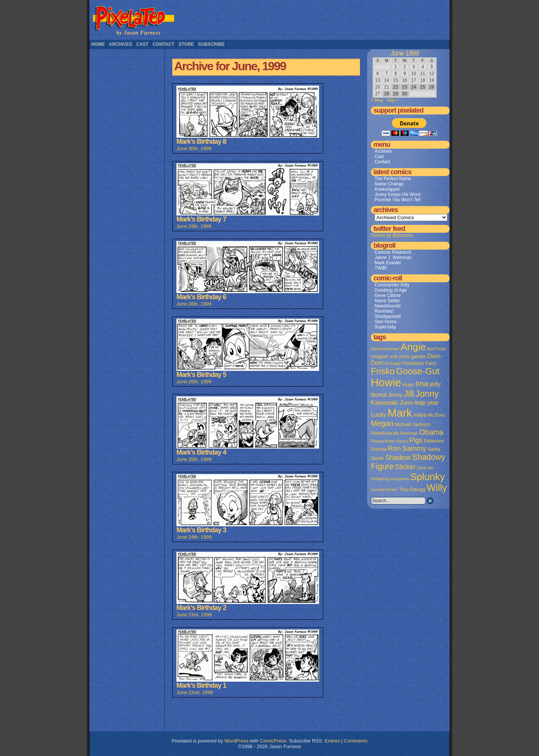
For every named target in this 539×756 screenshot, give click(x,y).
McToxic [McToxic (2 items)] (437, 415)
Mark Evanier (388, 263)
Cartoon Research (393, 252)
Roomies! (384, 311)
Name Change (389, 184)
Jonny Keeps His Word (397, 194)
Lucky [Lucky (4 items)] (379, 415)
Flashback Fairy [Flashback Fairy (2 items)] (419, 363)
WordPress (236, 741)
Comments (356, 741)
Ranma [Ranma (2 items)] (379, 449)
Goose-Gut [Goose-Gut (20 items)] (418, 371)
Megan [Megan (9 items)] (382, 423)
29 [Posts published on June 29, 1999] (395, 94)
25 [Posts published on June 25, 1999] (422, 87)
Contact (164, 44)
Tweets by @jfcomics (392, 235)
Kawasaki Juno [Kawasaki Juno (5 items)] (392, 403)
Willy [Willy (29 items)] (437, 488)
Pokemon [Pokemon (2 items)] (434, 441)
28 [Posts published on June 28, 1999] (386, 94)
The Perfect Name (393, 179)
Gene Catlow (388, 295)
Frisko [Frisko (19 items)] (383, 371)
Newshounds (388, 306)
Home (98, 44)
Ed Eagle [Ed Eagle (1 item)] (393, 363)
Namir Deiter (387, 301)
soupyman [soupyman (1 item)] (400, 479)
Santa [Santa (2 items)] (434, 449)
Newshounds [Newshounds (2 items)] (385, 433)
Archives (120, 44)
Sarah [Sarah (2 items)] (377, 458)
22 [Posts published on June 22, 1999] (395, 87)
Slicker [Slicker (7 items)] (405, 467)
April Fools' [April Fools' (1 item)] (437, 349)
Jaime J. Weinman (393, 258)
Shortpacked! (388, 316)
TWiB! (381, 268)
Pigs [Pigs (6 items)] (416, 440)
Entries (332, 741)
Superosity (385, 327)
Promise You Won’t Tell (397, 200)
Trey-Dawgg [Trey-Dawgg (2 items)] (412, 489)
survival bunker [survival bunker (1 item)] (384, 489)
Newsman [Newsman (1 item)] (409, 433)
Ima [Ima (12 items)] (422, 383)
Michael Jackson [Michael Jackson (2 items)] (413, 424)
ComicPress (273, 741)
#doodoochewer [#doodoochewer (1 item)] (385, 349)
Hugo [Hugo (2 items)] (408, 385)
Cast (142, 44)
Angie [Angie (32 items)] (413, 347)
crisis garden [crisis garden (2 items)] (412, 356)
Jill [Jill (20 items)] (409, 394)
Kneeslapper (387, 189)
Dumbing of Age (391, 290)
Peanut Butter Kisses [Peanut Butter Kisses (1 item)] (390, 441)
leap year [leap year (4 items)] (427, 403)
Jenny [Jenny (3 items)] (395, 395)
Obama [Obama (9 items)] (431, 432)
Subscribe (212, 44)
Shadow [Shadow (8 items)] (398, 457)
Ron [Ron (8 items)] (394, 448)
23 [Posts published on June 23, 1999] (404, 87)
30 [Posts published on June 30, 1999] (404, 94)
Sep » (393, 100)
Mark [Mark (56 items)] (400, 413)
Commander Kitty (392, 285)
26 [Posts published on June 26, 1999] (431, 87)
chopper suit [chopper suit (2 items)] (384, 356)
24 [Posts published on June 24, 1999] (413, 87)
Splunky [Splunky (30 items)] (428, 477)
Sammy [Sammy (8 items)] (414, 448)
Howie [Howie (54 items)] (386, 383)
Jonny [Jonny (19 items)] (427, 394)
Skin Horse (386, 322)
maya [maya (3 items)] (420, 415)
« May (377, 100)
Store (186, 44)
